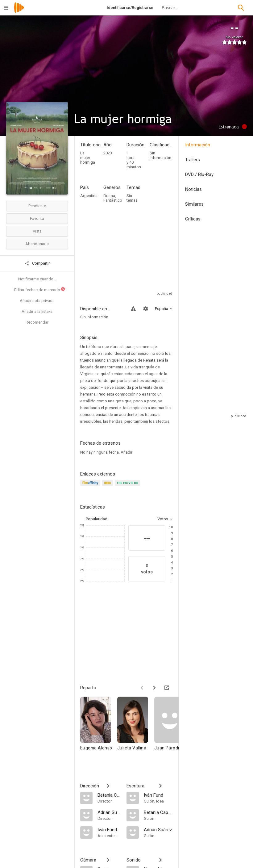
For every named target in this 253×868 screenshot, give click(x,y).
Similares (194, 204)
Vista (37, 231)
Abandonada (37, 244)
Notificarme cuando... (37, 279)
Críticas (193, 219)
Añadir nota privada (37, 301)
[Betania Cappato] (109, 795)
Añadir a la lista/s (37, 311)
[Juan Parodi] (173, 729)
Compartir (37, 263)
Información (198, 145)
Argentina (89, 196)
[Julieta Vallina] (136, 729)
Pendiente (37, 206)
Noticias (193, 189)
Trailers (193, 160)
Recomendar (37, 322)
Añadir (126, 452)
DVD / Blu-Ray (199, 174)
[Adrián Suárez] (109, 812)
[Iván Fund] (109, 829)
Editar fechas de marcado (40, 289)
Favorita (37, 218)
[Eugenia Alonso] (99, 729)
